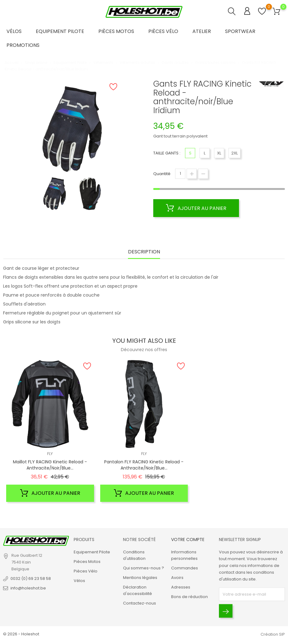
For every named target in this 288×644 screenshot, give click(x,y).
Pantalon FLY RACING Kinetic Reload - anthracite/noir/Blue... (144, 465)
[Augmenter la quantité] (192, 174)
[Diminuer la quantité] (203, 174)
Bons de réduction (189, 597)
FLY (50, 454)
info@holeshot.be (28, 588)
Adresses (181, 587)
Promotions (23, 45)
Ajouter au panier (196, 208)
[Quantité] (180, 174)
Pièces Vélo (163, 31)
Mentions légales (140, 578)
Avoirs (177, 578)
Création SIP (273, 634)
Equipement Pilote (60, 31)
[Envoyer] (226, 611)
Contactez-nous (140, 603)
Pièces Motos (116, 31)
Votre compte (188, 539)
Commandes (185, 568)
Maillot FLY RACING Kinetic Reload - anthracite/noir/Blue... (50, 465)
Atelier (202, 31)
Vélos (14, 31)
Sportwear (240, 31)
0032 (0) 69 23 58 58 (31, 578)
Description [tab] (144, 252)
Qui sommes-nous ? (144, 568)
